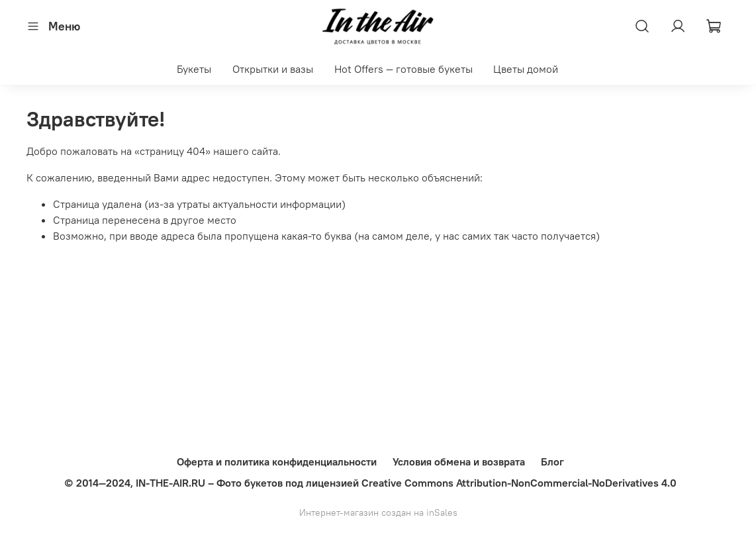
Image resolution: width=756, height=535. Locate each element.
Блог (552, 462)
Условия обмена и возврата (459, 462)
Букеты (194, 69)
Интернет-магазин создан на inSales (378, 512)
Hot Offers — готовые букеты (403, 69)
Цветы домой (526, 69)
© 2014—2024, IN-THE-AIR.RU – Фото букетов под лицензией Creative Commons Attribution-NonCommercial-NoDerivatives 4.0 (370, 483)
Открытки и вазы (273, 69)
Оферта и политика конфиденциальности (277, 462)
